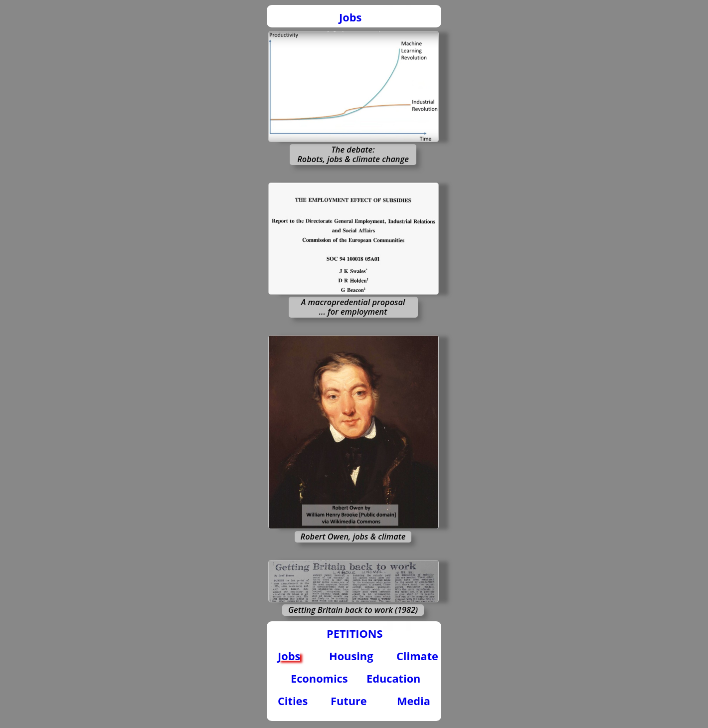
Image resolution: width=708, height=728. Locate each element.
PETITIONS (354, 634)
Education (393, 678)
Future (349, 701)
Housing (351, 656)
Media (414, 701)
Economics (319, 678)
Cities (293, 701)
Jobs (350, 17)
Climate (417, 656)
